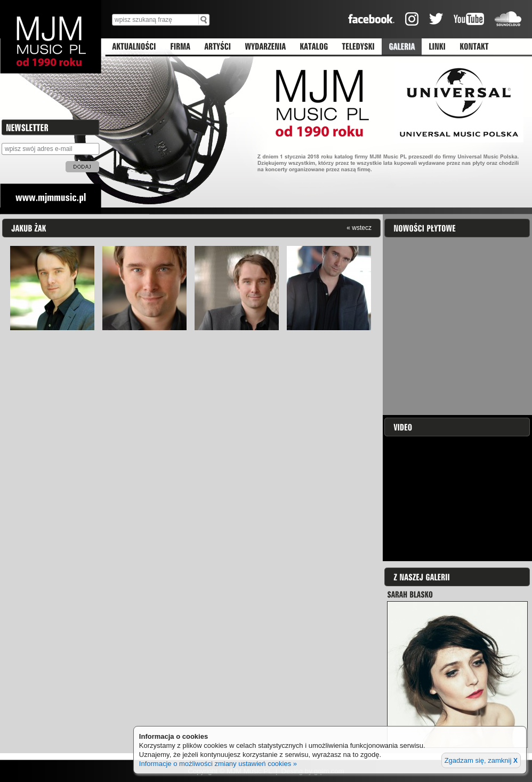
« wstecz (359, 228)
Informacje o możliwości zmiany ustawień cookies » (218, 764)
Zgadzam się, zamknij (481, 760)
